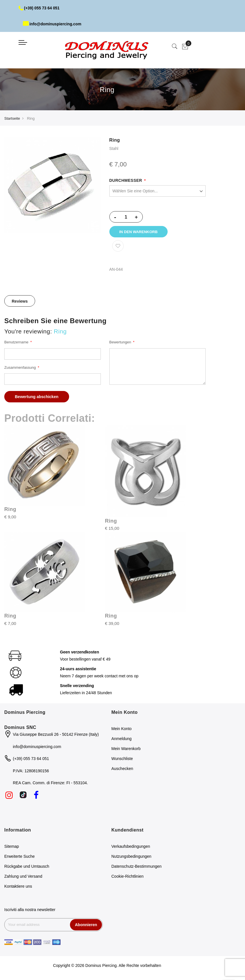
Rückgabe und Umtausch (27, 867)
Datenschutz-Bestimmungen (136, 867)
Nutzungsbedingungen (131, 857)
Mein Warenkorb (126, 750)
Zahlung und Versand (23, 877)
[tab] (20, 302)
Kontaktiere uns (18, 887)
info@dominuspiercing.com (53, 24)
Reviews (20, 302)
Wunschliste (122, 760)
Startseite (12, 118)
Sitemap (12, 847)
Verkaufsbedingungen (131, 847)
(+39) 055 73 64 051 (40, 8)
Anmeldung (122, 740)
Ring (10, 510)
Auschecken (122, 770)
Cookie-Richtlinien (127, 877)
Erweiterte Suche (20, 857)
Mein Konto (122, 730)
